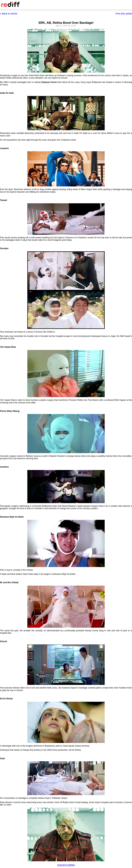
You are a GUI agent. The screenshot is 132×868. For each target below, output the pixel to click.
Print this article (124, 14)
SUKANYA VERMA (66, 865)
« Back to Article (9, 14)
